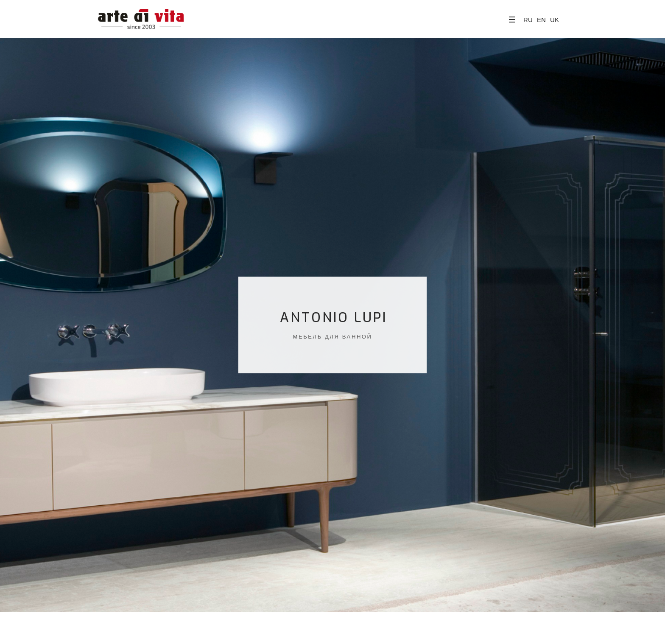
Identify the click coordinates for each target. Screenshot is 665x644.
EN (541, 20)
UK (555, 20)
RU (528, 20)
